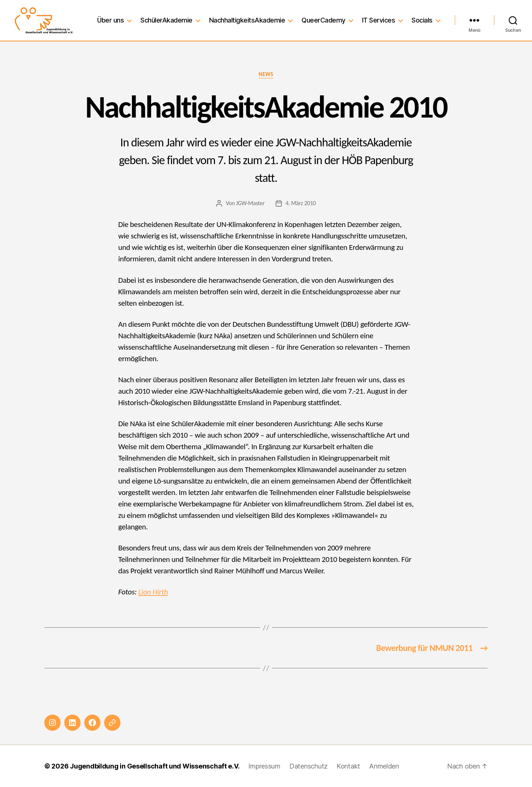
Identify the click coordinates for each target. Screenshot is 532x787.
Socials (422, 20)
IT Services (379, 20)
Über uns (110, 20)
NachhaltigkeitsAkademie (247, 20)
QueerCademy (323, 20)
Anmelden (384, 766)
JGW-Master (250, 203)
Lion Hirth (153, 592)
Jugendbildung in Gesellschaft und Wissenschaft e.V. (155, 766)
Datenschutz (308, 766)
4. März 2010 (301, 203)
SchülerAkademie (166, 20)
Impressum (264, 766)
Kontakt (348, 766)
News (266, 74)
